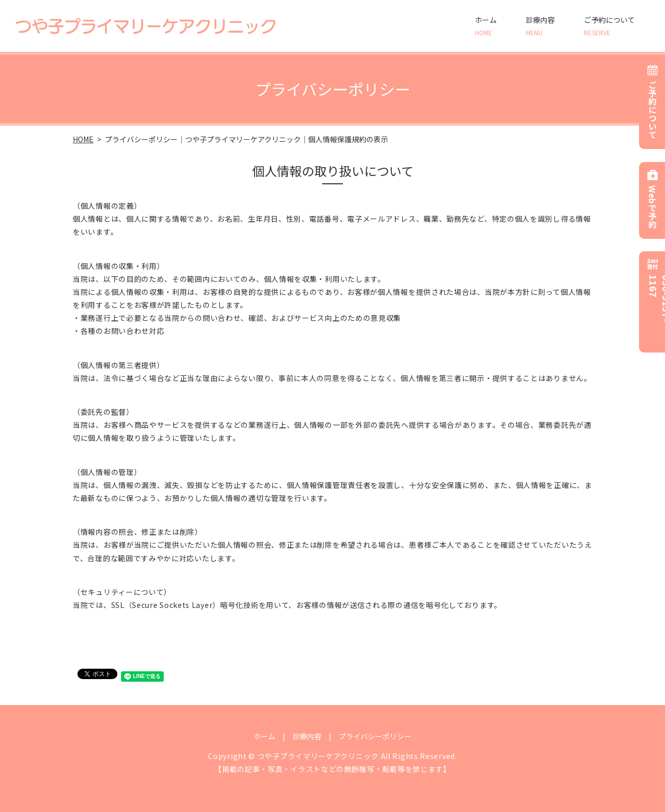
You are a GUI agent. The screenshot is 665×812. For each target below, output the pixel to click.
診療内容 (540, 26)
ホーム (486, 26)
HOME (83, 139)
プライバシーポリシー (375, 736)
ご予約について (609, 26)
